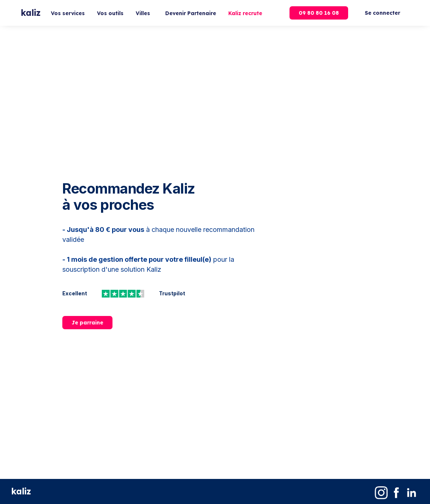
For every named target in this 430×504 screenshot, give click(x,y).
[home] (31, 13)
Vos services (68, 13)
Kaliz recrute (245, 13)
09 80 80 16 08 (319, 13)
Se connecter (382, 13)
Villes (143, 13)
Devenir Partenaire (191, 13)
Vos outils (110, 13)
